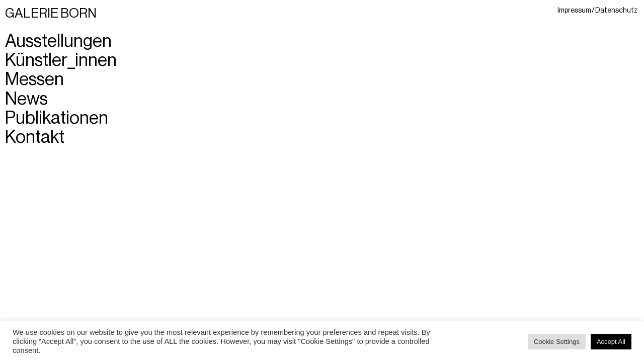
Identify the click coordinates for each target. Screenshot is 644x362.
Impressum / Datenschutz (597, 10)
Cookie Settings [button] (557, 342)
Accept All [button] (611, 342)
